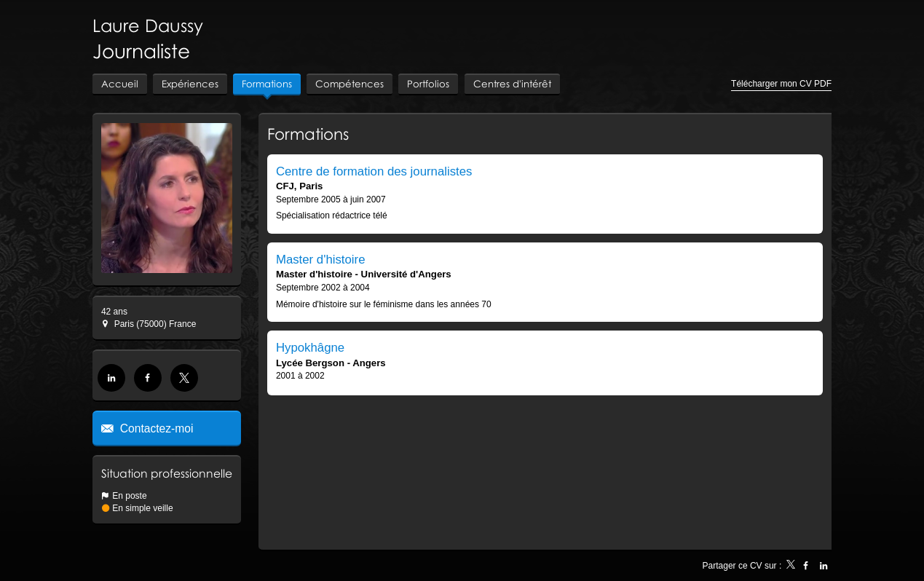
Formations (308, 134)
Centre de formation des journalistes (374, 171)
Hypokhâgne (310, 348)
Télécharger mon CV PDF (781, 84)
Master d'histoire (321, 260)
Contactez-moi (155, 428)
